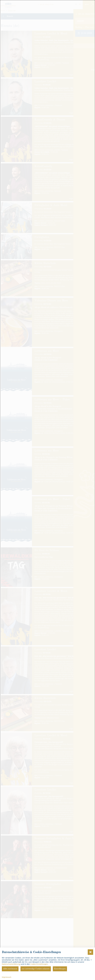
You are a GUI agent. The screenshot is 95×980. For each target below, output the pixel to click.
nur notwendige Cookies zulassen (36, 969)
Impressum (7, 977)
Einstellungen (60, 969)
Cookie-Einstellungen (39, 964)
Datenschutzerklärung (11, 964)
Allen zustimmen (10, 969)
